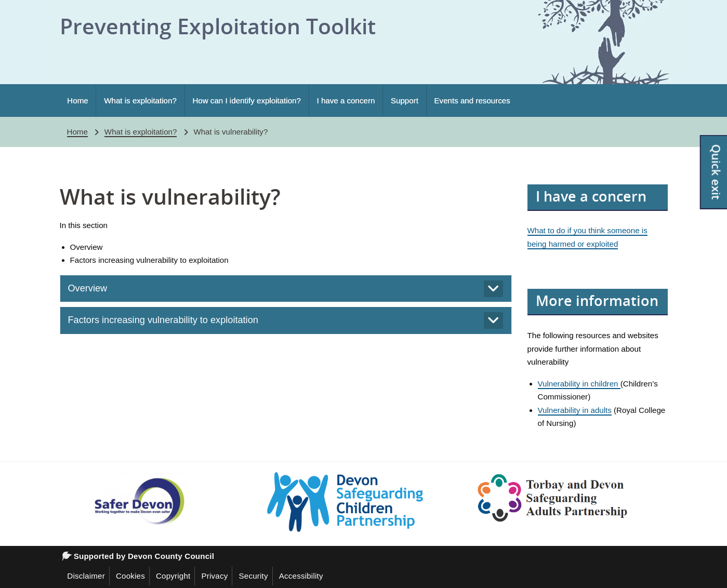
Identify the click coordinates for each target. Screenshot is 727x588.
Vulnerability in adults (575, 410)
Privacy (214, 576)
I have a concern (346, 101)
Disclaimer (86, 576)
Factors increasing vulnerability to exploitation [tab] (163, 320)
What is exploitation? (140, 101)
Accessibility (301, 576)
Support (405, 101)
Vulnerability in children (579, 384)
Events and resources (472, 101)
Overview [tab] (88, 288)
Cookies (130, 576)
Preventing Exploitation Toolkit (218, 26)
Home (77, 101)
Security (253, 576)
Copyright (173, 576)
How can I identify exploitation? (247, 101)
